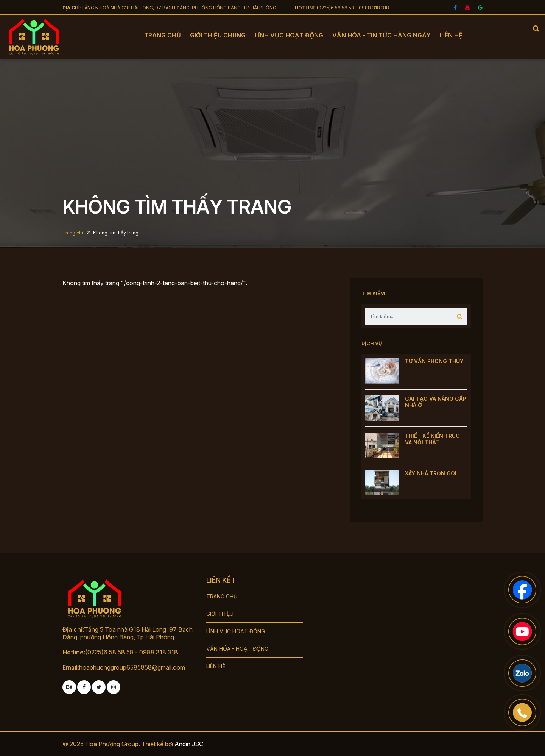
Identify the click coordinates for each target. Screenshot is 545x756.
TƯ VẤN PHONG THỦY (434, 361)
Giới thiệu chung (218, 35)
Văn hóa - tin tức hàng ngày (381, 35)
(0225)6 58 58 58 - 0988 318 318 (353, 8)
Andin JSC (189, 744)
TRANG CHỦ (222, 596)
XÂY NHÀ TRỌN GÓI (431, 473)
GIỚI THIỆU (220, 614)
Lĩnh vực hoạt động (289, 35)
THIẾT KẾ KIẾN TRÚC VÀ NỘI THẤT (432, 439)
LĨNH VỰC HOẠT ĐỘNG (236, 631)
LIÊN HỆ (216, 666)
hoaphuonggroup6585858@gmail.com (132, 667)
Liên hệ (451, 35)
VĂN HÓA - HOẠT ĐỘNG (237, 649)
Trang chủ (163, 35)
